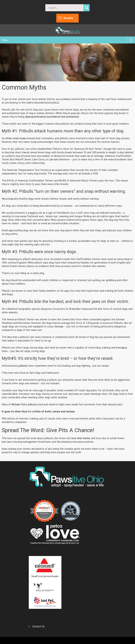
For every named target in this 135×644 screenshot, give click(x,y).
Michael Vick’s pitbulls (24, 404)
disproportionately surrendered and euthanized (52, 117)
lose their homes (81, 438)
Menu (5, 40)
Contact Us (38, 626)
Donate (68, 18)
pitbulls (23, 366)
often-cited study (15, 138)
